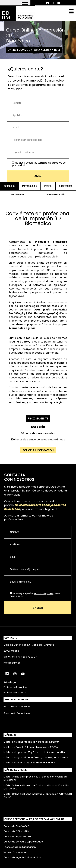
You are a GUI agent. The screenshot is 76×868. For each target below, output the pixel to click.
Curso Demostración (56, 195)
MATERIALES (18, 195)
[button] (71, 12)
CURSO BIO (9, 186)
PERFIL (48, 186)
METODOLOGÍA (30, 186)
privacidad (19, 165)
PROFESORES (66, 186)
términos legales (48, 163)
